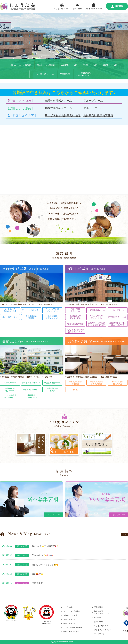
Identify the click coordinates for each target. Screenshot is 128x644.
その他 (75, 390)
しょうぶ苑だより (101, 626)
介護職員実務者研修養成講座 (96, 383)
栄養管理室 (65, 74)
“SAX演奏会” (37, 583)
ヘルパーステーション (10, 317)
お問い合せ (77, 6)
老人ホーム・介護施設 (21, 65)
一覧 (124, 534)
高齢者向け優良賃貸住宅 (98, 115)
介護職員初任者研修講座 (75, 383)
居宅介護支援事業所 (31, 317)
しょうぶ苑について (62, 6)
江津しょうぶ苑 (90, 65)
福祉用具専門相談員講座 (118, 383)
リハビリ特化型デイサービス (52, 310)
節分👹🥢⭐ (38, 574)
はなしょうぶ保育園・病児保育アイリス (75, 331)
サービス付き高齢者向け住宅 (63, 115)
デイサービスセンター (31, 310)
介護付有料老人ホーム (58, 101)
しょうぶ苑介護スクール (43, 74)
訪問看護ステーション (118, 317)
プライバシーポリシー (94, 6)
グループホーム (93, 101)
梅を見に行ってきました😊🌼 (45, 565)
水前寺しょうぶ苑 (69, 65)
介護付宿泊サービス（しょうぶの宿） (118, 324)
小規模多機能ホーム (96, 310)
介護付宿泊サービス (31, 390)
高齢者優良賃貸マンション (52, 317)
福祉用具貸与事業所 (96, 324)
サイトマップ (99, 634)
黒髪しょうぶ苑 (110, 65)
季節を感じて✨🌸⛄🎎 (43, 555)
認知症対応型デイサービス (75, 317)
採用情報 (117, 6)
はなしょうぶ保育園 (46, 65)
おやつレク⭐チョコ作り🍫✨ (45, 546)
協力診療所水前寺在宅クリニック (86, 74)
